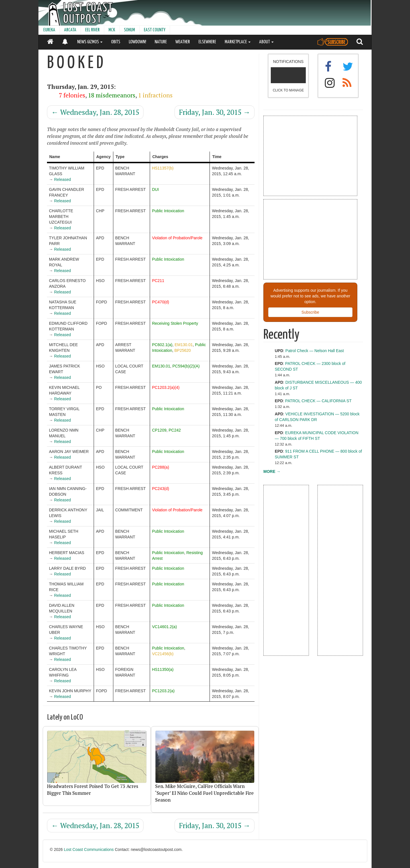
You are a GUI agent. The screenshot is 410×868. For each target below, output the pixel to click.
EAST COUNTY (155, 30)
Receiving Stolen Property (175, 323)
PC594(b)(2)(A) (186, 366)
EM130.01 (184, 345)
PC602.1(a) (162, 345)
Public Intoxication (168, 211)
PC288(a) (161, 467)
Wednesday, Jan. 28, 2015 (95, 112)
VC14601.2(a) (164, 627)
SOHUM (129, 30)
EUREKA (49, 30)
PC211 (158, 281)
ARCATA (70, 30)
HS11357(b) (163, 168)
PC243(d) (161, 489)
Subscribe (310, 312)
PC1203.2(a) (163, 691)
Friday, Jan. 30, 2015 (215, 112)
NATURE (161, 42)
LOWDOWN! (137, 42)
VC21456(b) (163, 654)
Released (62, 179)
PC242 (175, 430)
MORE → (272, 471)
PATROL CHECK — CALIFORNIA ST (318, 401)
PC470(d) (161, 302)
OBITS (116, 42)
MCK (112, 30)
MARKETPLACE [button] (238, 42)
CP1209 (159, 430)
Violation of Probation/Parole (177, 238)
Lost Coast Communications (89, 849)
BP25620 (183, 350)
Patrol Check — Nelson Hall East (314, 351)
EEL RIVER (92, 30)
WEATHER (183, 42)
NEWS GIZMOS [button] (90, 42)
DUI (155, 189)
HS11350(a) (163, 669)
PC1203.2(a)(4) (166, 387)
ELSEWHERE (207, 42)
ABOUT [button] (266, 42)
